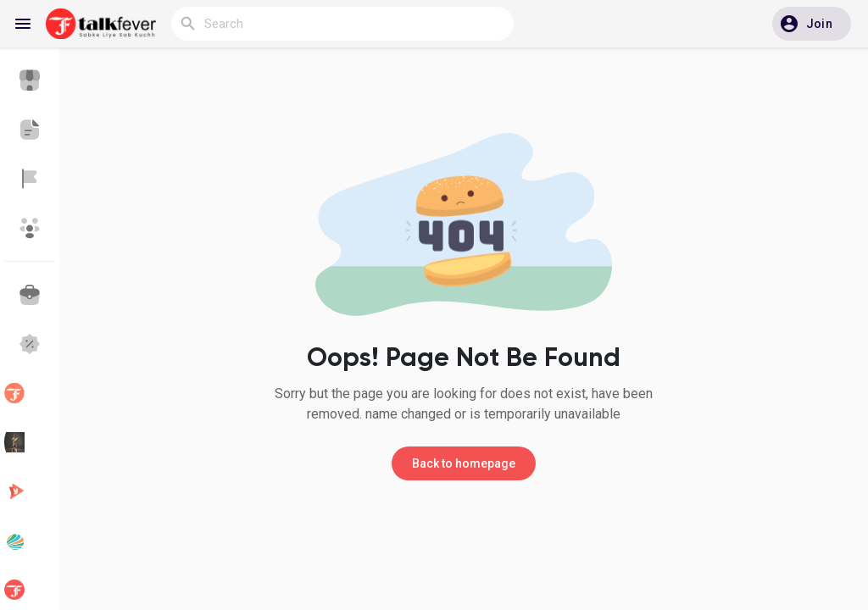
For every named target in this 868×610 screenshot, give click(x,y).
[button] (812, 24)
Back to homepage (464, 463)
